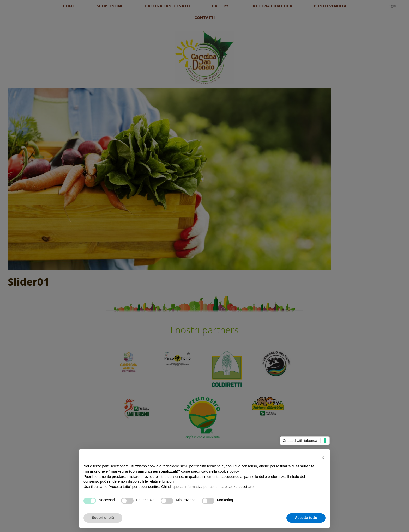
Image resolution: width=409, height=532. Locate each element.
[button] (323, 457)
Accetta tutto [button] (306, 518)
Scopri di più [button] (103, 518)
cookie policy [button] (228, 471)
